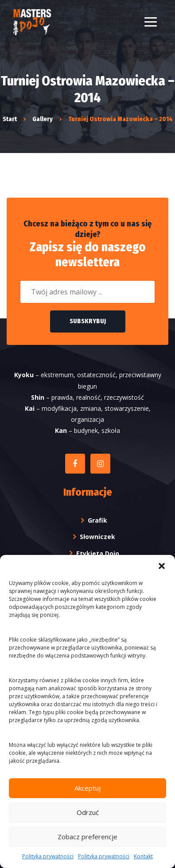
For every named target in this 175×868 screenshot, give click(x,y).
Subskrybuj (88, 321)
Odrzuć (88, 812)
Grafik (97, 520)
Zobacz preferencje (87, 837)
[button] (162, 566)
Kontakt (143, 856)
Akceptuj (87, 788)
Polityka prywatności (48, 856)
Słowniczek (97, 537)
